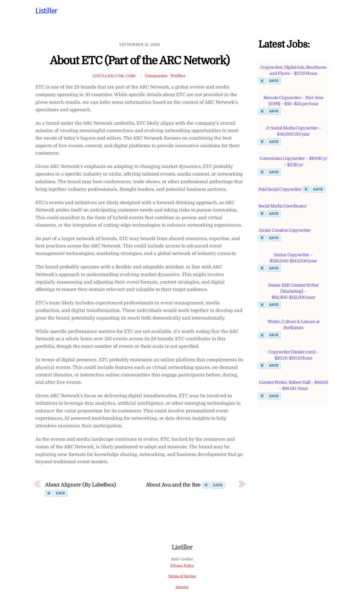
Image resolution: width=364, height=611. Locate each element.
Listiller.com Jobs (114, 76)
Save (61, 493)
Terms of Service (182, 576)
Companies (156, 76)
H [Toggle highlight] (49, 493)
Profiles (178, 76)
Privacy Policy (182, 565)
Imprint (182, 587)
